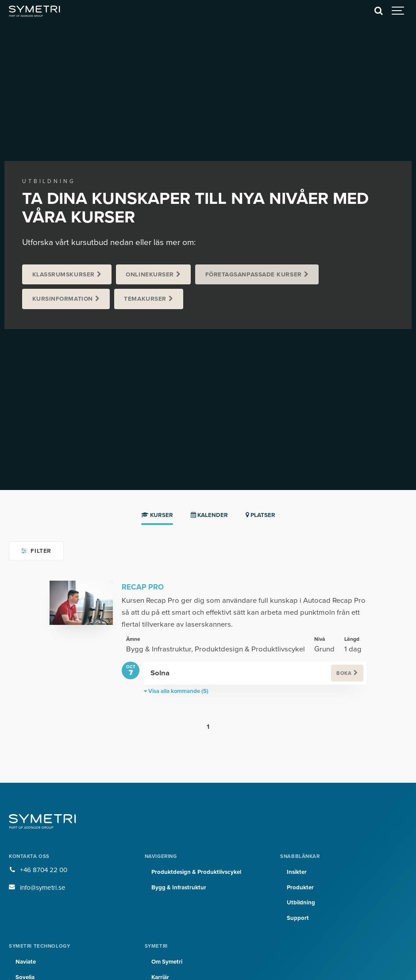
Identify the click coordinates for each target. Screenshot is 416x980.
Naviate (26, 962)
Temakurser (145, 299)
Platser (260, 515)
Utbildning (301, 903)
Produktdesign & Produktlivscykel (196, 872)
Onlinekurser (150, 274)
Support (298, 918)
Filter (36, 551)
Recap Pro (143, 587)
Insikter (297, 872)
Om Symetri (167, 962)
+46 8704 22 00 (44, 870)
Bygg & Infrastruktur (179, 888)
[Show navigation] (398, 11)
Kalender (209, 515)
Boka (344, 673)
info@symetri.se (43, 888)
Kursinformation (63, 299)
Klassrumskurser (64, 274)
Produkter (300, 888)
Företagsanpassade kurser (254, 274)
